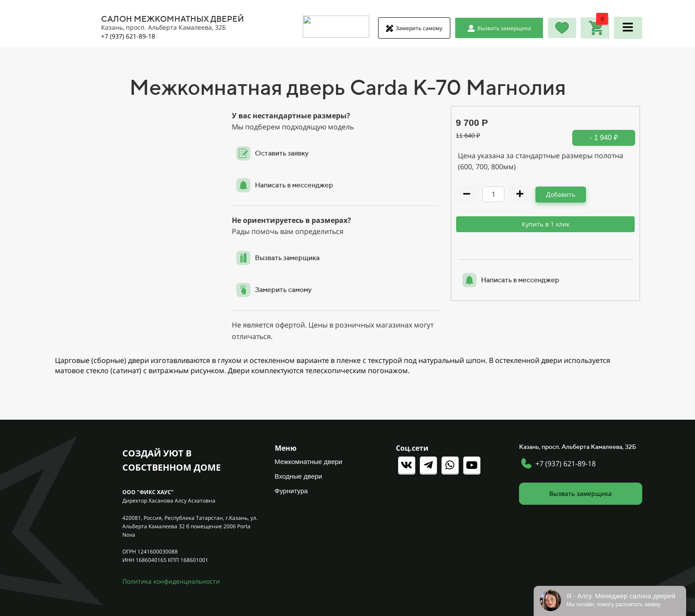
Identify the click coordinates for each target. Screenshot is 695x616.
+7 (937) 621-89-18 (566, 464)
